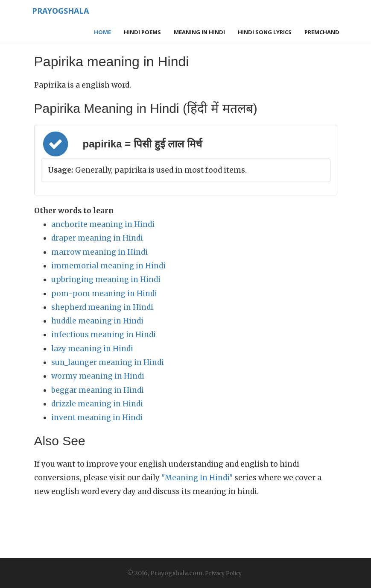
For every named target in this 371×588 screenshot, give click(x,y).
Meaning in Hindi (199, 32)
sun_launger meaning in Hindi (108, 362)
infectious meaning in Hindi (104, 335)
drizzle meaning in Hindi (97, 404)
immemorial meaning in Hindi (108, 266)
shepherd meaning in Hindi (102, 307)
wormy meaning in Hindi (98, 376)
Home (102, 32)
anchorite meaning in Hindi (103, 224)
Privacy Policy (223, 573)
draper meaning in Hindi (97, 238)
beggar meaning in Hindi (98, 390)
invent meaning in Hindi (97, 417)
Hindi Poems (142, 32)
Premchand (322, 32)
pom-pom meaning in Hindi (104, 294)
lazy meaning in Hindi (92, 349)
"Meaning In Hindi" (197, 478)
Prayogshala (60, 11)
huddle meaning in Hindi (97, 321)
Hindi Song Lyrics (265, 32)
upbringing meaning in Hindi (106, 279)
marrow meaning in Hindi (99, 252)
